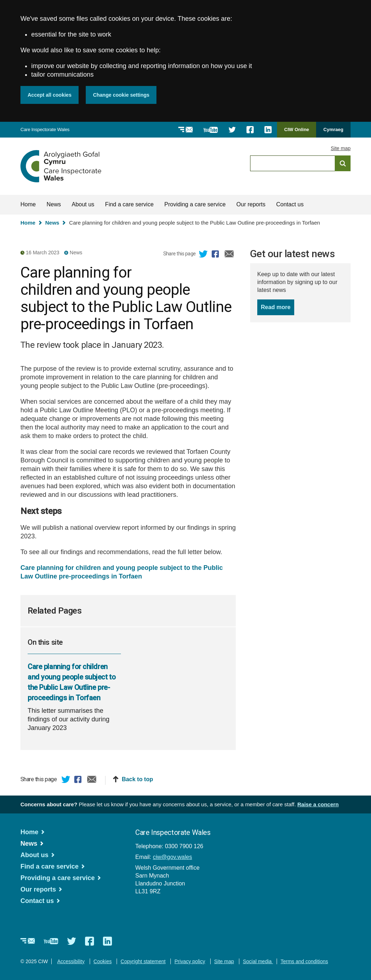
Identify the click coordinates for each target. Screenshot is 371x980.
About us (83, 204)
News (54, 204)
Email (229, 255)
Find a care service (129, 204)
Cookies (103, 961)
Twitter (203, 255)
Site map (341, 148)
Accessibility (71, 961)
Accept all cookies (50, 95)
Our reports (251, 204)
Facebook (216, 255)
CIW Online (297, 132)
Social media (258, 961)
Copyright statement (143, 961)
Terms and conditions (304, 961)
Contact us (290, 204)
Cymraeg (333, 129)
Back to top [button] (137, 779)
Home (28, 204)
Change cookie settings (121, 95)
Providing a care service (195, 204)
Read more (278, 307)
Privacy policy (190, 961)
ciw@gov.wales (172, 857)
